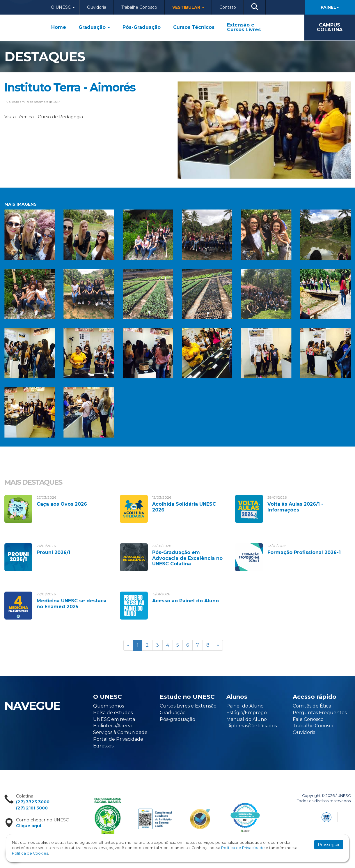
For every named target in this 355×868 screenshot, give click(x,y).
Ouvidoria (97, 7)
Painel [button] (330, 7)
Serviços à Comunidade (120, 732)
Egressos (103, 746)
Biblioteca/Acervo (113, 726)
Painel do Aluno (245, 706)
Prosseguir (329, 845)
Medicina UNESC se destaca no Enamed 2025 (72, 604)
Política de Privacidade (243, 848)
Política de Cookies (30, 853)
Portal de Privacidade (118, 739)
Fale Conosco (308, 719)
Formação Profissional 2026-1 (304, 552)
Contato (228, 7)
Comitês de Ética (312, 706)
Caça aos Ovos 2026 (62, 504)
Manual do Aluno (247, 719)
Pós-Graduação (142, 27)
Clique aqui (29, 826)
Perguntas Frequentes (320, 713)
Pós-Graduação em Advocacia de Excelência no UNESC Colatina (187, 558)
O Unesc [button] (63, 7)
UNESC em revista (114, 719)
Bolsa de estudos (113, 713)
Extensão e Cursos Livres (244, 27)
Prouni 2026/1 (54, 552)
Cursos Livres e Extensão (188, 706)
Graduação (94, 27)
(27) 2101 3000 (32, 808)
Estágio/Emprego (247, 713)
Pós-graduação (177, 719)
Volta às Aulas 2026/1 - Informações (295, 507)
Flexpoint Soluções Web (347, 816)
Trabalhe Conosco (139, 7)
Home (59, 27)
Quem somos (109, 706)
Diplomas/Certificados (252, 726)
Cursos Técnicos (194, 27)
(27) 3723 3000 (33, 802)
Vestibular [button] (188, 7)
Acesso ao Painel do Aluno (186, 601)
